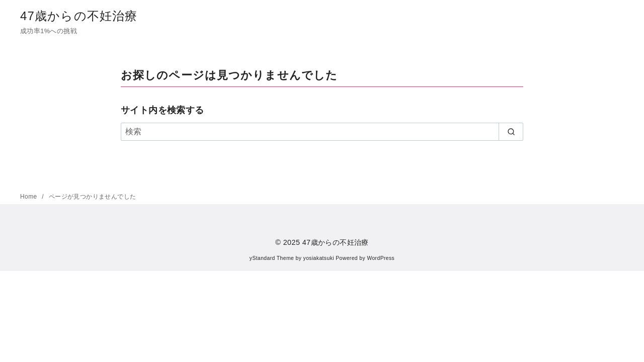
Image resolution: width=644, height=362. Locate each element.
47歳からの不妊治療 (79, 16)
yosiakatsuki (319, 258)
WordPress (381, 258)
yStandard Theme (272, 258)
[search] (511, 132)
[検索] (322, 132)
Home (29, 197)
